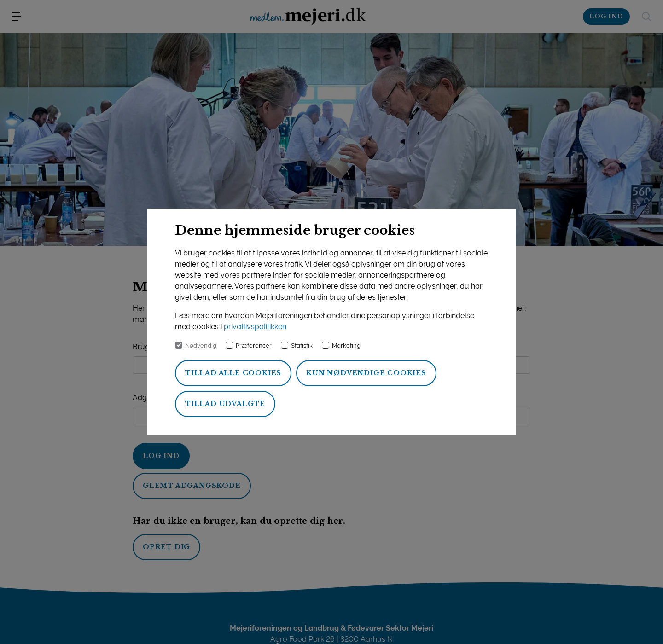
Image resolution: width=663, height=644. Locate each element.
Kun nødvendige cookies (366, 373)
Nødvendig (201, 345)
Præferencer (254, 345)
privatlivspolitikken (255, 327)
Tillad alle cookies (233, 373)
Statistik (302, 345)
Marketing (346, 345)
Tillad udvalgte (225, 404)
